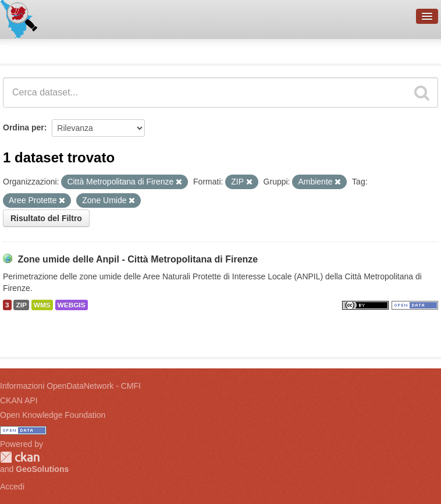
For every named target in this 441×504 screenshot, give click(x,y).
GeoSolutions (42, 469)
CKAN (20, 457)
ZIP (21, 305)
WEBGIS (72, 305)
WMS (42, 305)
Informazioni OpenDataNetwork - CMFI (70, 386)
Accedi (12, 487)
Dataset (21, 49)
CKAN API (19, 400)
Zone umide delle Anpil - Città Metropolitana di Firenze (138, 259)
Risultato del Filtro (46, 218)
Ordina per (24, 127)
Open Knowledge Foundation (53, 415)
